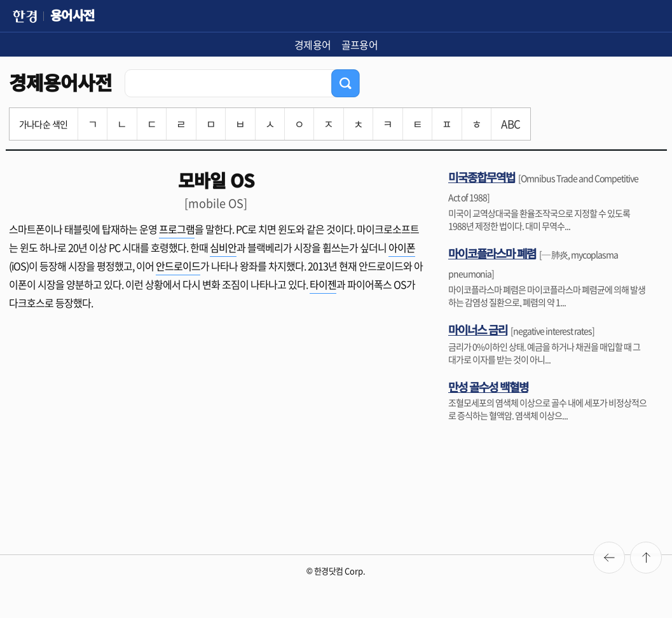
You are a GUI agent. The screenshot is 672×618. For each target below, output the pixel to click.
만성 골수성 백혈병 (488, 387)
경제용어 (313, 45)
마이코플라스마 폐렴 (492, 253)
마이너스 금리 (478, 329)
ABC (511, 124)
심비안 (223, 247)
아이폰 (402, 247)
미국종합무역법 (482, 177)
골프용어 (360, 45)
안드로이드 (178, 266)
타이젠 (323, 284)
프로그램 (177, 229)
